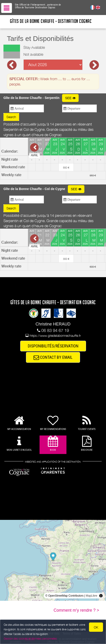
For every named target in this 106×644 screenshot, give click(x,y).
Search (11, 117)
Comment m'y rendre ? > (76, 610)
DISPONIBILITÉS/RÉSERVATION (53, 346)
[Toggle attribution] (101, 596)
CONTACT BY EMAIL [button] (53, 357)
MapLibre (92, 596)
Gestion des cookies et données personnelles (30, 639)
